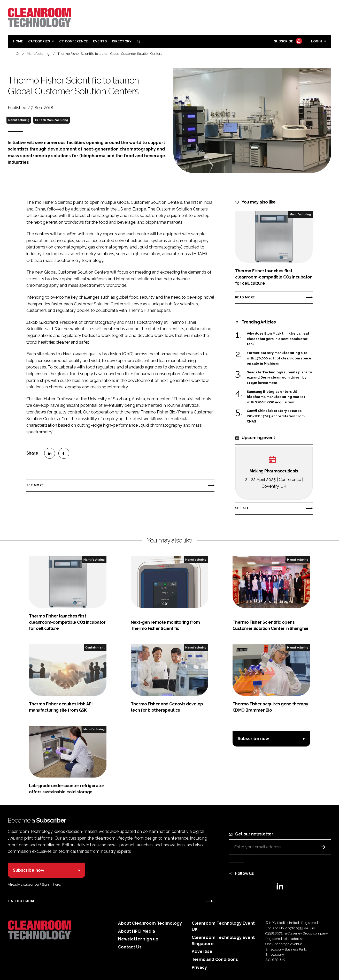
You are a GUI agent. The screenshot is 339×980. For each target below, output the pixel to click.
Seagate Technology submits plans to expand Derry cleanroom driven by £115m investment (279, 378)
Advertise (202, 951)
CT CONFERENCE (74, 41)
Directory (122, 41)
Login (317, 41)
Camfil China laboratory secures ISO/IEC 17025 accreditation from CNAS (276, 416)
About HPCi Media (137, 931)
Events (100, 41)
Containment (95, 647)
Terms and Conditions (215, 959)
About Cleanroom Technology (150, 923)
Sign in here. (51, 884)
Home (18, 41)
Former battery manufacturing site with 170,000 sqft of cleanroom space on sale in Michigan (279, 358)
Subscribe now (253, 739)
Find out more (21, 901)
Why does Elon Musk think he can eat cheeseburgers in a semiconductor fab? (278, 339)
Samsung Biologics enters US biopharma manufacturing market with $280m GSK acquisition (276, 397)
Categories (39, 41)
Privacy (199, 967)
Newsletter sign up (138, 939)
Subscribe (287, 42)
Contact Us (130, 947)
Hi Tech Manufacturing (52, 120)
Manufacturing (19, 120)
